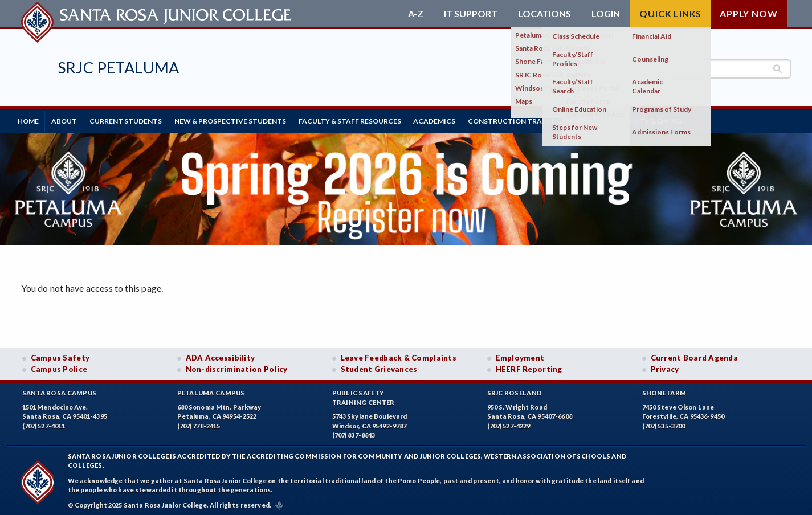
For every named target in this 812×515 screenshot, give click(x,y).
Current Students (142, 119)
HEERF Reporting (529, 366)
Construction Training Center (571, 119)
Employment (520, 355)
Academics (470, 119)
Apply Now (748, 13)
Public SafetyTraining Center (364, 395)
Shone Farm (664, 390)
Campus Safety (60, 355)
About (74, 119)
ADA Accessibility (221, 355)
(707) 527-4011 (44, 423)
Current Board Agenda (695, 355)
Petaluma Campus (211, 390)
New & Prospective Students (252, 119)
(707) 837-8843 (354, 432)
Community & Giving (690, 119)
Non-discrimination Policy (237, 366)
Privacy (665, 366)
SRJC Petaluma (119, 68)
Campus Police (59, 366)
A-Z (416, 14)
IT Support (471, 14)
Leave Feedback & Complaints (399, 355)
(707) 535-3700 (664, 423)
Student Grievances (379, 366)
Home (32, 119)
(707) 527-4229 (509, 423)
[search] (729, 69)
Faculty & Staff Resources (378, 119)
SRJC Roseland (515, 390)
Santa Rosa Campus (60, 390)
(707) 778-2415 (199, 423)
